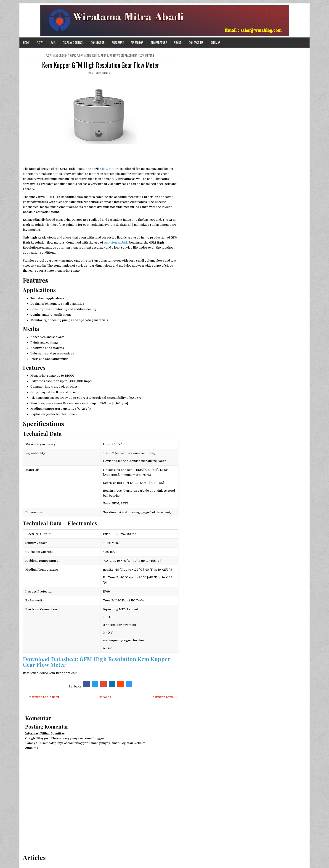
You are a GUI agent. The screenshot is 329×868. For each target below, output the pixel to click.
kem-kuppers (100, 55)
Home (26, 42)
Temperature (159, 42)
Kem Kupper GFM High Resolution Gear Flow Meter (101, 65)
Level (53, 42)
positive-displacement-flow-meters (132, 55)
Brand (178, 42)
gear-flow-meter (81, 55)
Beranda (105, 697)
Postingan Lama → (164, 697)
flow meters (111, 169)
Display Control (73, 42)
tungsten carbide (116, 243)
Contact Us (196, 42)
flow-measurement (57, 55)
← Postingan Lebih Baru (41, 697)
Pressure (118, 42)
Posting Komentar (100, 73)
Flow (40, 42)
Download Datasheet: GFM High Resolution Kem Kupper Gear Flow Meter (96, 662)
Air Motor (137, 42)
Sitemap (215, 42)
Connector (98, 42)
